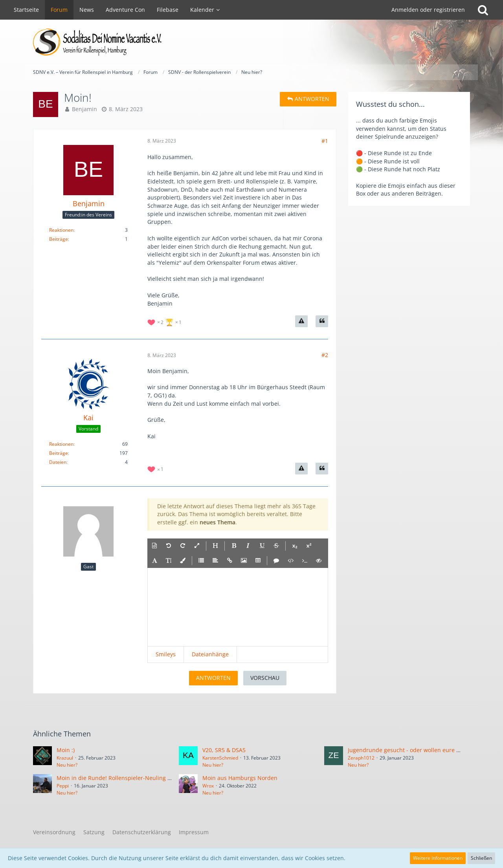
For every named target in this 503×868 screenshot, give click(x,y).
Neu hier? (67, 765)
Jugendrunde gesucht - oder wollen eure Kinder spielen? (422, 750)
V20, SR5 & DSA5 (224, 750)
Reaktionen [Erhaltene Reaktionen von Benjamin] (61, 230)
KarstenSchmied (220, 758)
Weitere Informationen (438, 858)
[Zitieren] (322, 321)
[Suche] (483, 10)
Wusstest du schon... (390, 104)
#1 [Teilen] (325, 141)
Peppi (63, 786)
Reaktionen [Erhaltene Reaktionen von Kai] (61, 444)
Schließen (481, 858)
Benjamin (84, 109)
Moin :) (66, 750)
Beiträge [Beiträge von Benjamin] (59, 239)
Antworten (213, 678)
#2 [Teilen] (325, 355)
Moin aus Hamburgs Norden (240, 778)
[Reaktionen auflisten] (165, 321)
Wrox (208, 786)
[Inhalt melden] (301, 321)
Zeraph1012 (361, 758)
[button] (154, 546)
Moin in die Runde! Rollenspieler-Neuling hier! (118, 778)
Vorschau (265, 678)
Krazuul (65, 758)
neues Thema (218, 522)
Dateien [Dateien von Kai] (58, 462)
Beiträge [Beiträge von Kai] (59, 453)
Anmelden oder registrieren (428, 10)
